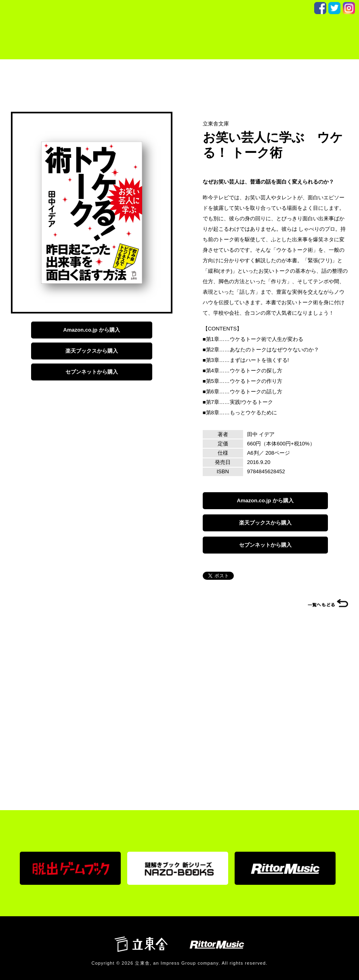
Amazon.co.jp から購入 (92, 330)
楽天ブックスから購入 (92, 351)
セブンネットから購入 (92, 372)
